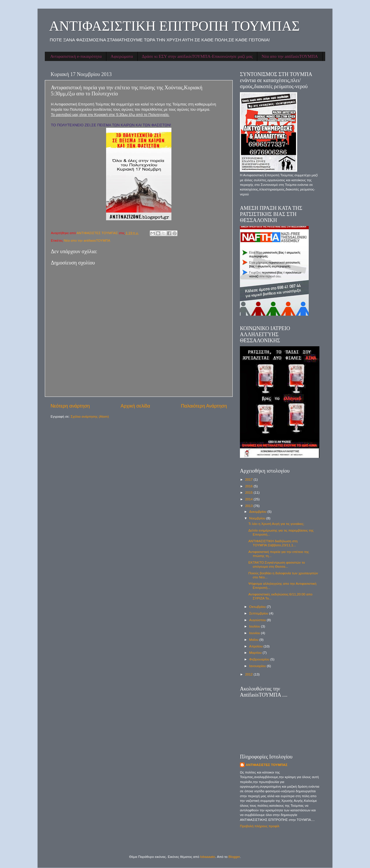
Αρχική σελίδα (135, 406)
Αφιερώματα (122, 56)
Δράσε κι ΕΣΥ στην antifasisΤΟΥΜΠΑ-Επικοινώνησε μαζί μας (197, 56)
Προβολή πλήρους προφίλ (260, 826)
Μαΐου (254, 640)
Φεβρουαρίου (260, 659)
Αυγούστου (258, 620)
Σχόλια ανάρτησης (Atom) (90, 416)
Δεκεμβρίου (258, 511)
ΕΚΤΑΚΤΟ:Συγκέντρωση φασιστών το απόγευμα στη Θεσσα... (276, 564)
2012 (249, 674)
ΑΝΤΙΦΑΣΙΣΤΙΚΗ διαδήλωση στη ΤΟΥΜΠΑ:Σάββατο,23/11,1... (273, 543)
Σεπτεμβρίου (259, 613)
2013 (249, 506)
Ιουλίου (255, 626)
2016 (249, 486)
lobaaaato (208, 857)
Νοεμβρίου (258, 518)
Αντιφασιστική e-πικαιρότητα (76, 56)
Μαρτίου (256, 653)
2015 (249, 492)
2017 (249, 479)
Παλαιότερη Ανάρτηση (204, 406)
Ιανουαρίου (258, 666)
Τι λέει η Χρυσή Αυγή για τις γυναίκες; (276, 524)
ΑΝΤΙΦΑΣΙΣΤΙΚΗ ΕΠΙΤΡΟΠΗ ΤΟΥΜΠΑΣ (174, 26)
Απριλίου (256, 646)
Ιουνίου (255, 633)
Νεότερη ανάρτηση (70, 406)
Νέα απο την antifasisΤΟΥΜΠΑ (290, 56)
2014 (249, 499)
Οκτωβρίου (258, 607)
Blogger (234, 857)
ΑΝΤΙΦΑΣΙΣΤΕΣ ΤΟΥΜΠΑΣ (267, 765)
